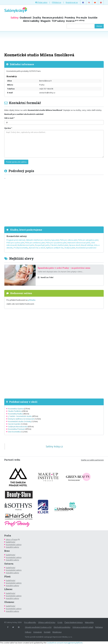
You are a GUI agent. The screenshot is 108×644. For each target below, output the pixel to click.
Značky (37, 18)
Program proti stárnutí (16, 240)
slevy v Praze (12, 539)
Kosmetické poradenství (86, 248)
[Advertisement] (54, 42)
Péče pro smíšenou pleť (35, 243)
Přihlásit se (57, 2)
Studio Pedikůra (15, 411)
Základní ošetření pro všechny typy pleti (42, 240)
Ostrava (9, 564)
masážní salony (12, 547)
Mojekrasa (57, 632)
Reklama (99, 627)
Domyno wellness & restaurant (21, 419)
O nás (60, 622)
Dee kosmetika (14, 432)
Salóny (15, 18)
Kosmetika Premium (17, 429)
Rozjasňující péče (42, 245)
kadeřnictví (11, 542)
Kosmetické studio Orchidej (20, 421)
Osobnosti (26, 18)
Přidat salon (41, 2)
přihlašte (32, 300)
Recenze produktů (53, 18)
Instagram (38, 632)
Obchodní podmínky (62, 627)
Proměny (70, 18)
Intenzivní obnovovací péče (79, 243)
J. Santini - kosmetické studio (20, 416)
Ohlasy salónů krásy (47, 622)
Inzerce (75, 21)
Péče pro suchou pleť (15, 243)
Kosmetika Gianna (16, 409)
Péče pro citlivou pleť (69, 240)
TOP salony (58, 21)
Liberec (8, 589)
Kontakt (47, 632)
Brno (7, 551)
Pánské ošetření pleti (59, 245)
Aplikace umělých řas (55, 248)
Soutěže (93, 18)
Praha (8, 536)
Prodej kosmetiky (21, 248)
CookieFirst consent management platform (65, 643)
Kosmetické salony (17, 236)
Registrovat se (72, 2)
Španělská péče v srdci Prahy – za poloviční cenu (64, 268)
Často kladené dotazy (74, 622)
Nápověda (89, 622)
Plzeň (7, 577)
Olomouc (9, 602)
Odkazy (28, 632)
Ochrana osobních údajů (83, 627)
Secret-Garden (14, 424)
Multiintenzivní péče (26, 245)
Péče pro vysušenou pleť (56, 243)
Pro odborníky (30, 622)
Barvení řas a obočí (37, 248)
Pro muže (81, 18)
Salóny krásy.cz (54, 446)
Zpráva (8, 128)
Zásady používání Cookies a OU (38, 627)
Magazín (46, 21)
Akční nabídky (31, 21)
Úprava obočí (75, 245)
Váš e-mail (9, 118)
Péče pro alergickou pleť (88, 240)
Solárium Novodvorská (18, 427)
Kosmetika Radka (15, 414)
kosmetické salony (14, 545)
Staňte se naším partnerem (92, 460)
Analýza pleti (70, 248)
